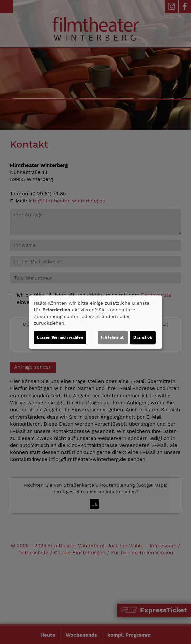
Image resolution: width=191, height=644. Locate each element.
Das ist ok (143, 337)
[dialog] (95, 322)
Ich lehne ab (113, 337)
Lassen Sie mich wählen (60, 337)
